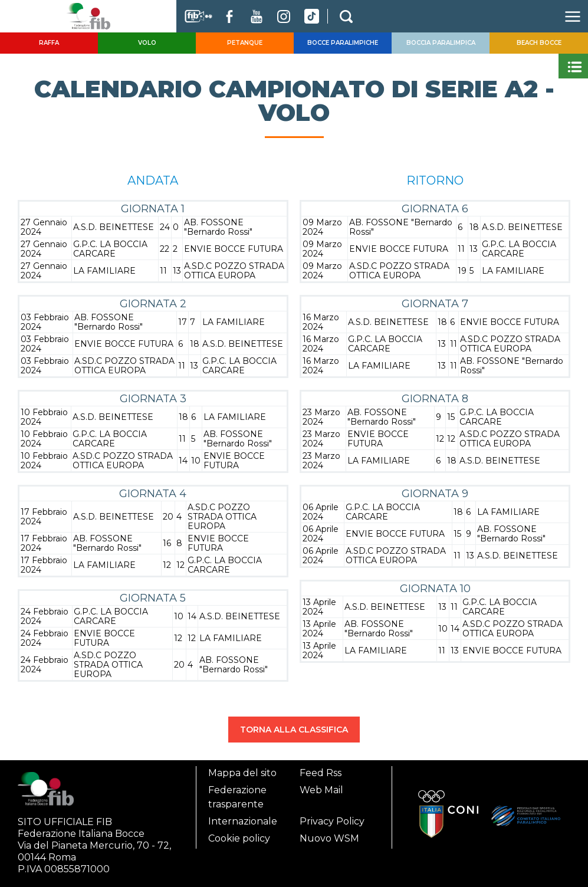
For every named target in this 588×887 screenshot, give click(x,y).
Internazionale (243, 821)
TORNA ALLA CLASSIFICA (294, 730)
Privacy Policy (332, 821)
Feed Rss (321, 773)
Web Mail (321, 790)
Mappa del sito (242, 773)
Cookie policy (239, 838)
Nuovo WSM (329, 838)
